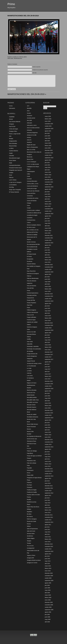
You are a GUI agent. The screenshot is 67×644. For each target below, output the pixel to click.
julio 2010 (47, 556)
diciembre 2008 (49, 602)
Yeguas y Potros (31, 555)
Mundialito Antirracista (33, 417)
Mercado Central (31, 405)
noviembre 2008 (49, 605)
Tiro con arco (30, 546)
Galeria (29, 325)
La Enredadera (13, 185)
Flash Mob (30, 305)
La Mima (11, 148)
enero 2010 (48, 571)
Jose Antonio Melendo (15, 122)
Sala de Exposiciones (32, 529)
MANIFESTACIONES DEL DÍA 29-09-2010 (23, 16)
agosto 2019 (48, 303)
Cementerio (30, 196)
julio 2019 (47, 306)
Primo (11, 4)
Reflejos (29, 509)
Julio (10, 136)
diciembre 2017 (49, 352)
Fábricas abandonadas (33, 278)
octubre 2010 (48, 549)
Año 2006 (29, 120)
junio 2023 (47, 194)
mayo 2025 (48, 138)
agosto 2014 (48, 449)
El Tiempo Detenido (14, 192)
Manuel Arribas (13, 146)
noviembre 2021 (49, 238)
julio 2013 (47, 481)
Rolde (11, 163)
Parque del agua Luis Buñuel (34, 456)
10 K (28, 106)
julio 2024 (47, 163)
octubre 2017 (48, 357)
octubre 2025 (48, 126)
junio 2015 (47, 425)
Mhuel (29, 412)
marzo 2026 (48, 116)
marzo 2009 (48, 595)
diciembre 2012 (49, 486)
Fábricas (29, 276)
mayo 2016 (48, 398)
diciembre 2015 (49, 410)
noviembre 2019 (49, 296)
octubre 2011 (48, 520)
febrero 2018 (48, 347)
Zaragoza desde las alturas (34, 560)
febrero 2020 (48, 289)
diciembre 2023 (49, 180)
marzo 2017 (48, 374)
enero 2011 (48, 542)
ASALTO (29, 140)
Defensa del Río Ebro (32, 232)
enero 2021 (48, 262)
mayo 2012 (48, 503)
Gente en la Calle (31, 332)
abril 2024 (47, 170)
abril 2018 (47, 342)
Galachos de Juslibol (32, 322)
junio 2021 (47, 250)
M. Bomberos (30, 378)
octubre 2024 (48, 155)
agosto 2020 (48, 274)
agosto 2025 (48, 131)
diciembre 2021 (49, 235)
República (29, 512)
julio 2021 (47, 248)
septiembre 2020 (49, 272)
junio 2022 (47, 221)
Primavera (30, 487)
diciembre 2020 (49, 265)
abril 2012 (47, 505)
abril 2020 (47, 284)
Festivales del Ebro (32, 295)
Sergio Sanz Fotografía (15, 190)
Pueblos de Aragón (32, 490)
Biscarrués (30, 157)
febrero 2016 (48, 406)
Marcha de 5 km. (31, 393)
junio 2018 (47, 338)
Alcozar (11, 119)
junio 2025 (47, 136)
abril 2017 (47, 372)
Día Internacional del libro (33, 244)
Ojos (28, 446)
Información (12, 108)
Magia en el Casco (32, 383)
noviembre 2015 (49, 413)
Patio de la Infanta (32, 463)
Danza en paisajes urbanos (34, 225)
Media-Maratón (31, 395)
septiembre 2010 (49, 551)
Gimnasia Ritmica (31, 334)
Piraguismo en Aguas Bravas (34, 478)
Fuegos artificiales (32, 317)
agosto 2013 (48, 478)
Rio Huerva (30, 517)
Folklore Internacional (32, 312)
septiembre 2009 (49, 580)
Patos (28, 465)
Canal (28, 176)
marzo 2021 (48, 257)
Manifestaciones (18, 58)
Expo (28, 269)
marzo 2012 (48, 508)
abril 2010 (47, 563)
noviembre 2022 (49, 209)
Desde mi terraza (31, 242)
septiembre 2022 (49, 214)
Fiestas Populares (32, 303)
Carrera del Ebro (31, 193)
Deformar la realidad (32, 235)
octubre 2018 (48, 328)
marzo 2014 (48, 461)
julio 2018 (47, 335)
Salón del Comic (31, 531)
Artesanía (29, 130)
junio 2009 (47, 588)
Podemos (29, 482)
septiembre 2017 (49, 359)
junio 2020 (47, 279)
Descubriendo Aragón (15, 158)
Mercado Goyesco (32, 407)
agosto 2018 (48, 333)
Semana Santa (31, 534)
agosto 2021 (48, 245)
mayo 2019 (48, 311)
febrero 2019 (48, 318)
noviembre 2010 (49, 546)
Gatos (28, 329)
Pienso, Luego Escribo (15, 134)
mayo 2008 (48, 619)
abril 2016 (47, 401)
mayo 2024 (48, 167)
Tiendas (29, 543)
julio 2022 (47, 218)
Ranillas (29, 500)
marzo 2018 (48, 345)
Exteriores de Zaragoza (33, 274)
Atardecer (29, 142)
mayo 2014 (48, 457)
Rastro (29, 504)
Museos (29, 429)
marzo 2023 (48, 201)
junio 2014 (47, 454)
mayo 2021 (48, 252)
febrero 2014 (48, 464)
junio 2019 (47, 308)
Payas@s (29, 468)
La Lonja (29, 368)
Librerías (29, 373)
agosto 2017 (48, 362)
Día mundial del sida (32, 247)
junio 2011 (47, 529)
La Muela (29, 371)
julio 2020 (47, 277)
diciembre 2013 (49, 469)
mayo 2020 (48, 282)
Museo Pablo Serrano (32, 424)
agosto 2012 (48, 495)
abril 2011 (47, 534)
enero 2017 (48, 379)
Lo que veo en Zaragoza (15, 182)
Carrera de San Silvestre (33, 191)
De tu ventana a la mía (33, 230)
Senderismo (30, 536)
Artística (29, 137)
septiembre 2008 (49, 610)
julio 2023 (47, 192)
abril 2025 (47, 141)
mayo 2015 (48, 427)
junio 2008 (47, 617)
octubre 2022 (48, 211)
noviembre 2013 (49, 471)
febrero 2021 (48, 260)
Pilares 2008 (30, 475)
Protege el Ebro (13, 131)
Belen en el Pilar (31, 150)
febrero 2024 (48, 175)
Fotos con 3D (30, 315)
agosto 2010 (48, 554)
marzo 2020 (48, 286)
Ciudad (29, 208)
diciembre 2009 (49, 573)
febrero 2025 (48, 146)
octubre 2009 (48, 578)
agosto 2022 (48, 216)
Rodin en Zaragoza (32, 519)
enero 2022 (48, 233)
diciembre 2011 (49, 515)
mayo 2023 (48, 197)
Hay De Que (12, 126)
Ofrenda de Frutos (32, 444)
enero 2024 (48, 177)
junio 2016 (47, 396)
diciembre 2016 (49, 381)
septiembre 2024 (49, 158)
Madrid (29, 380)
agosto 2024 (48, 160)
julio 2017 (47, 364)
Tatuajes (29, 541)
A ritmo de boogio (14, 129)
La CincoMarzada (31, 366)
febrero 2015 (48, 435)
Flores (29, 308)
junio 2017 (47, 367)
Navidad (29, 434)
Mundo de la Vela (31, 419)
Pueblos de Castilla (32, 492)
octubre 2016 (48, 386)
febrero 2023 (48, 204)
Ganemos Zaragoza (32, 327)
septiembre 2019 (49, 301)
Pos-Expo (29, 485)
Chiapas (29, 203)
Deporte (29, 240)
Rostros (29, 524)
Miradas (11, 139)
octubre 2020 (48, 269)
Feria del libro (30, 288)
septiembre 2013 (49, 476)
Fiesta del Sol (30, 298)
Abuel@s (29, 108)
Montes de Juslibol (32, 414)
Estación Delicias (31, 264)
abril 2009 (47, 593)
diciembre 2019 (49, 294)
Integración (30, 359)
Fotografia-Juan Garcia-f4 (16, 170)
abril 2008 (47, 622)
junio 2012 (47, 500)
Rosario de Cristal (31, 521)
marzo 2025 (48, 143)
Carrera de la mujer (32, 188)
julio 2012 (47, 498)
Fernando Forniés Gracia (15, 168)
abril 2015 (47, 430)
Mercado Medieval (32, 410)
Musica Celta (30, 431)
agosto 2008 (48, 612)
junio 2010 (47, 559)
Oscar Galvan (13, 160)
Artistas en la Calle (32, 135)
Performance (30, 470)
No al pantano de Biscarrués (34, 436)
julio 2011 (47, 527)
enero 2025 (48, 148)
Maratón (29, 388)
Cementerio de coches (33, 198)
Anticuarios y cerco (32, 125)
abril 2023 (47, 199)
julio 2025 (47, 133)
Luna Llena (30, 376)
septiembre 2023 (49, 187)
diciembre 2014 (49, 440)
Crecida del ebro (31, 220)
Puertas (29, 497)
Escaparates (30, 259)
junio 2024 (47, 165)
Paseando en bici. (31, 461)
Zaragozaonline (13, 141)
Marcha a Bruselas (32, 390)
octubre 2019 (48, 299)
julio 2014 (47, 452)
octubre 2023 (48, 184)
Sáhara (29, 526)
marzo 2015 (48, 432)
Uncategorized (31, 548)
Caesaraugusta (31, 171)
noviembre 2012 (49, 488)
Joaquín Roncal (31, 361)
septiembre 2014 (49, 447)
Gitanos (29, 337)
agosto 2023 (48, 189)
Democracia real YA (32, 237)
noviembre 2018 (49, 325)
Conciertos (30, 218)
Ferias (29, 291)
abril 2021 (47, 255)
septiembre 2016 (49, 389)
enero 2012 (48, 512)
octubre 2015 (48, 415)
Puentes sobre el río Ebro (33, 495)
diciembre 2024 (49, 150)
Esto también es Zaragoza (34, 266)
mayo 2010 (48, 561)
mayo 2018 (48, 340)
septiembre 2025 (49, 129)
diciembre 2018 (49, 323)
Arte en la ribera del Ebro (33, 128)
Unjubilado (12, 117)
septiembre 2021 (49, 243)
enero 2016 (48, 408)
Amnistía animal (31, 118)
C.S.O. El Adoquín (32, 162)
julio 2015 (47, 423)
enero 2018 (48, 350)
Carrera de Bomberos (32, 186)
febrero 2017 (48, 376)
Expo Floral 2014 (31, 271)
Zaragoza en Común (32, 563)
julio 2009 (47, 585)
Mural (28, 422)
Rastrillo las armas (32, 502)
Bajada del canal (31, 145)
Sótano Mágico (31, 538)
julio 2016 (47, 393)
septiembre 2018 (49, 330)
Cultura (29, 222)
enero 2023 (48, 206)
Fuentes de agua (31, 320)
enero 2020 (48, 291)
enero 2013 (48, 483)
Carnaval (29, 179)
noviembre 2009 (49, 576)
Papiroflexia (30, 453)
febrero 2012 (48, 510)
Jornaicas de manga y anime (34, 363)
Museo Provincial (31, 427)
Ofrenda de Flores (32, 441)
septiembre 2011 (49, 522)
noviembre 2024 (49, 153)
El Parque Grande (32, 254)
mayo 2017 (48, 369)
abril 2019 (47, 313)
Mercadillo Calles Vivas (33, 400)
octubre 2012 (48, 491)
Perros (29, 473)
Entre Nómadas (13, 143)
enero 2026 (48, 121)
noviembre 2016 (49, 384)
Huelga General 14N (32, 354)
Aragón (11, 153)
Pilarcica (11, 177)
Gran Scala (30, 342)
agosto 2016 (48, 391)
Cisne (28, 205)
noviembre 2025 (49, 124)
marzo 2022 (48, 228)
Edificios (29, 252)
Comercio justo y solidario (33, 210)
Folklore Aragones (32, 310)
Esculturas (30, 261)
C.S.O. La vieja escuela (33, 164)
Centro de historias (32, 201)
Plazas (29, 480)
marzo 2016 (48, 403)
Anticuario (29, 123)
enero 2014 (48, 466)
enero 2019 (48, 321)
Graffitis (29, 339)
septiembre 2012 (49, 493)
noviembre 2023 (49, 182)
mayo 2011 (48, 532)
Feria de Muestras (32, 286)
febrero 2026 (48, 119)
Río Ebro (29, 514)
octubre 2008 (48, 607)
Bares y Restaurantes (32, 147)
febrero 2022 (48, 231)
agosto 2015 (48, 420)
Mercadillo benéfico (32, 397)
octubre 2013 (48, 474)
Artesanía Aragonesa (32, 133)
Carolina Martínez (14, 151)
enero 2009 (48, 600)
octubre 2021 (48, 240)
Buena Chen (30, 159)
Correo (11, 106)
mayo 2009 (48, 590)
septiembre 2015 (49, 418)
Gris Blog (11, 187)
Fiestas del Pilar (31, 300)
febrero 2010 (48, 568)
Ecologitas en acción (32, 249)
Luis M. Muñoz (13, 180)
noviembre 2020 (49, 267)
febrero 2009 (48, 598)
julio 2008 (47, 615)
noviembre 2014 (49, 442)
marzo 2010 (48, 566)
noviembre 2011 (49, 517)
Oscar (11, 175)
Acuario (29, 113)
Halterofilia (30, 344)
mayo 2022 (48, 223)
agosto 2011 (48, 525)
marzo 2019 (48, 316)
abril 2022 (47, 226)
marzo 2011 (48, 537)
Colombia (11, 156)
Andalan (11, 173)
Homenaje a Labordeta (33, 346)
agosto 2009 (48, 583)
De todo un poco (31, 227)
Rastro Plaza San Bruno (33, 507)
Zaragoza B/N (30, 558)
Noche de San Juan (32, 439)
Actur (28, 111)
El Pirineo (29, 257)
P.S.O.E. (29, 448)
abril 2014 (47, 459)
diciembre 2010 (49, 544)
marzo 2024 (48, 172)
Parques (29, 458)
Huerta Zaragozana (32, 356)
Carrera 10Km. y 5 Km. (33, 184)
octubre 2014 (48, 444)
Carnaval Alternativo (32, 181)
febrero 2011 (48, 539)
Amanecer (30, 116)
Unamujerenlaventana (15, 165)
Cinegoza (11, 124)
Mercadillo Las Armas (32, 402)
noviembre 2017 (49, 355)
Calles (29, 174)
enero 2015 (48, 437)
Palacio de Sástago (32, 451)
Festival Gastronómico (33, 293)
